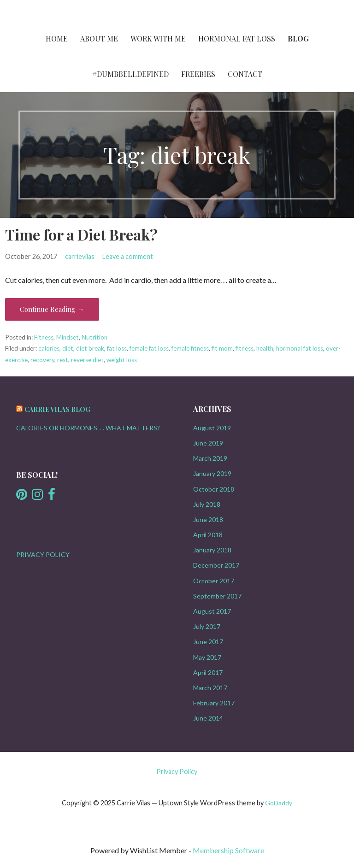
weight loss (122, 360)
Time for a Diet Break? (81, 234)
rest (63, 360)
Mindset (68, 337)
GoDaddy (279, 803)
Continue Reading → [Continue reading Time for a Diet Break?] (52, 309)
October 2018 (214, 489)
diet (68, 348)
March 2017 (210, 688)
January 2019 (212, 473)
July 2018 (207, 504)
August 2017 (212, 611)
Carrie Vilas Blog (57, 409)
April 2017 (208, 672)
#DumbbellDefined (130, 74)
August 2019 (212, 428)
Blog (298, 38)
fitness (245, 348)
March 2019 (210, 458)
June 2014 (208, 718)
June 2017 (208, 642)
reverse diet (87, 360)
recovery (42, 360)
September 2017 (217, 596)
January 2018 (212, 550)
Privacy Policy (177, 771)
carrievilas (80, 256)
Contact (245, 74)
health (265, 348)
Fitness (44, 337)
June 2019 (208, 443)
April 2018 (208, 535)
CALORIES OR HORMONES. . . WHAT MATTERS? (88, 428)
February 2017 (214, 703)
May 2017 (207, 657)
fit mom (222, 348)
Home (57, 38)
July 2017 (207, 626)
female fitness (190, 348)
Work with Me (158, 38)
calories (49, 348)
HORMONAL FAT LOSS (237, 38)
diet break (90, 348)
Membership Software (228, 850)
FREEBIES (198, 74)
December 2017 (216, 565)
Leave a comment (128, 256)
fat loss (117, 348)
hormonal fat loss (300, 348)
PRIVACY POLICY (43, 554)
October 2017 (214, 581)
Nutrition (94, 337)
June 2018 (208, 519)
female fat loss (149, 348)
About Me (99, 38)
